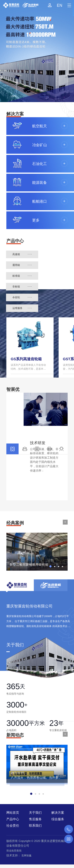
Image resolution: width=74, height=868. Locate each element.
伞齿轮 (16, 297)
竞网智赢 (26, 855)
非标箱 (16, 287)
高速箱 (16, 254)
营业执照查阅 (14, 851)
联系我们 (35, 826)
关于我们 (35, 813)
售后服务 (35, 819)
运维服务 (17, 308)
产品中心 (13, 819)
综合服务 (58, 819)
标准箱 (16, 276)
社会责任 (13, 826)
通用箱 (16, 265)
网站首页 (13, 813)
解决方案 (58, 813)
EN (60, 5)
